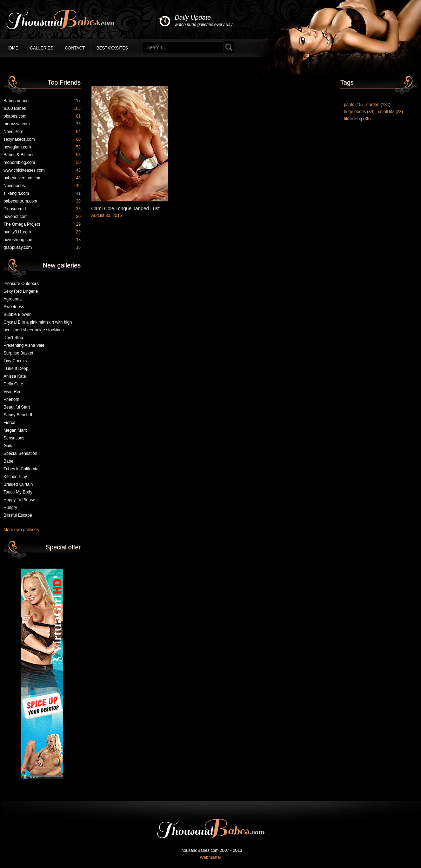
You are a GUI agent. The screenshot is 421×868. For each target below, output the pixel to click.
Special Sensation (20, 453)
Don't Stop (13, 338)
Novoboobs (42, 186)
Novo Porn (42, 132)
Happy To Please (19, 500)
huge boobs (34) (359, 112)
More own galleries (21, 530)
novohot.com (42, 217)
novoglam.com (42, 147)
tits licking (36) (357, 119)
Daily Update (204, 21)
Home (12, 48)
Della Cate (13, 384)
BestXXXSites (112, 48)
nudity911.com (42, 232)
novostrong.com (42, 240)
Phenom (11, 399)
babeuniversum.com (42, 178)
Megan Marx (15, 430)
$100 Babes (42, 108)
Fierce (9, 423)
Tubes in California (21, 469)
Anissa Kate (15, 376)
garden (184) (378, 105)
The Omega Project (42, 224)
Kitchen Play (15, 477)
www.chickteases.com (42, 170)
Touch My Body (18, 492)
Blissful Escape (18, 515)
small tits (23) (390, 112)
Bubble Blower (17, 314)
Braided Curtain (18, 484)
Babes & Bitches (42, 155)
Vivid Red (12, 392)
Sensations (14, 438)
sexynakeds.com (42, 139)
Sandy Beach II (18, 415)
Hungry (10, 508)
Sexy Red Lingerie (21, 291)
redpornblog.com (42, 163)
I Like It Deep (16, 369)
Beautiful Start (17, 407)
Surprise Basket (18, 353)
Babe (8, 461)
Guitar (9, 446)
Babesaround (42, 101)
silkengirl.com (42, 193)
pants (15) (353, 105)
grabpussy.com (42, 247)
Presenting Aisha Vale (24, 345)
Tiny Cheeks (15, 361)
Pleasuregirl (42, 209)
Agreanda (13, 299)
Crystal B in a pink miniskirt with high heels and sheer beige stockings (38, 326)
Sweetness (14, 307)
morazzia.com (42, 124)
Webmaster (210, 857)
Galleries (42, 48)
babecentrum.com (42, 201)
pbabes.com (42, 116)
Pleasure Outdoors (21, 284)
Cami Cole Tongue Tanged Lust (125, 208)
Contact (75, 48)
